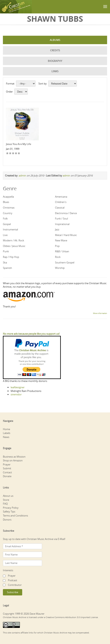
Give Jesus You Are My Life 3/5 (13, 154)
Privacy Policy (11, 508)
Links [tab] (55, 71)
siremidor (16, 394)
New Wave (61, 240)
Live (5, 235)
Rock (58, 257)
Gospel (7, 224)
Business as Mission (14, 457)
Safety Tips (9, 512)
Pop (57, 246)
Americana (61, 197)
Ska (5, 262)
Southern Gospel (65, 262)
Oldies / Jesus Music (14, 246)
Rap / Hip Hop (11, 257)
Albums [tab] (55, 40)
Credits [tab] (55, 50)
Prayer (7, 464)
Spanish (7, 268)
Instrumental (10, 229)
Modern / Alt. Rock (14, 240)
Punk (6, 251)
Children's (61, 202)
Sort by (43, 84)
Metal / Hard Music (66, 235)
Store (6, 500)
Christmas (9, 208)
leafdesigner (18, 387)
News (6, 437)
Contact (7, 472)
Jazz (57, 229)
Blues (6, 202)
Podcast (13, 580)
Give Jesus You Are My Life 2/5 (10, 154)
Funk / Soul (61, 219)
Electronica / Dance (66, 213)
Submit (7, 468)
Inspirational (62, 224)
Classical (60, 208)
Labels (7, 433)
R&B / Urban (62, 251)
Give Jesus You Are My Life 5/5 (19, 154)
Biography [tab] (55, 61)
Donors (7, 520)
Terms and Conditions (15, 516)
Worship (60, 268)
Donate (7, 476)
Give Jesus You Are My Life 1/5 (7, 154)
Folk (5, 219)
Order (9, 92)
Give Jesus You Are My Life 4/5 (16, 154)
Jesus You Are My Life (19, 144)
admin (22, 175)
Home (6, 429)
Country (8, 213)
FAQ (5, 504)
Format (10, 84)
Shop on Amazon (13, 460)
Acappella (8, 197)
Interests (8, 570)
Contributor (15, 585)
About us (8, 496)
